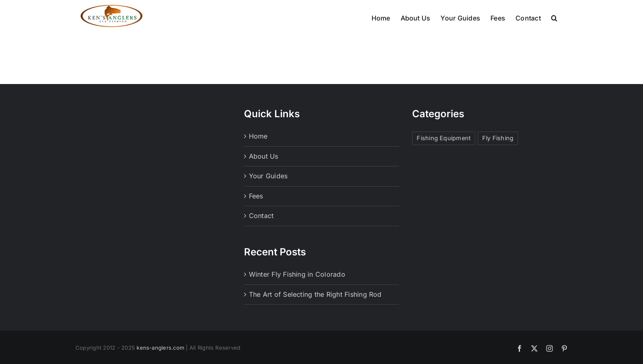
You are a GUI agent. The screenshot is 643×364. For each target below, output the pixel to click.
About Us (264, 171)
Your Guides (268, 191)
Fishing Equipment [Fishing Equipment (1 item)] (444, 153)
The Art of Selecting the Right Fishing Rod (315, 309)
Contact (261, 231)
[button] (554, 17)
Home (258, 151)
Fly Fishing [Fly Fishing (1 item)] (498, 153)
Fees (256, 211)
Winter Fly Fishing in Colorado (297, 289)
